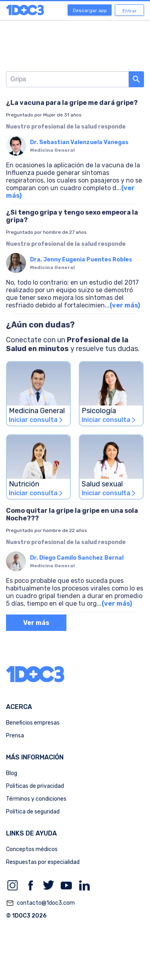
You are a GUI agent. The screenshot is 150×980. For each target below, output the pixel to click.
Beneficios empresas (33, 723)
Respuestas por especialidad (43, 862)
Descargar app (90, 10)
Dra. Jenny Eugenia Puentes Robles (81, 260)
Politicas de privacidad (35, 786)
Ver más (36, 623)
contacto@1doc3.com (40, 903)
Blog (12, 773)
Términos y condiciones (36, 799)
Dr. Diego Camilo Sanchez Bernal (77, 558)
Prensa (15, 736)
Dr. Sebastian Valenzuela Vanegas (79, 142)
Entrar (130, 11)
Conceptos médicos (32, 849)
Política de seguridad (33, 812)
